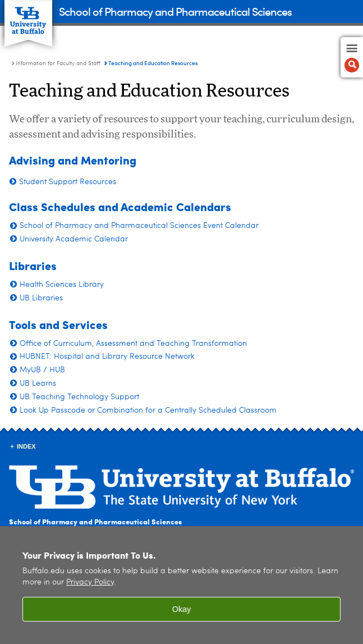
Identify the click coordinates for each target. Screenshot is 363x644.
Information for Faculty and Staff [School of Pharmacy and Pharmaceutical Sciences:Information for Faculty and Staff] (58, 63)
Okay (182, 609)
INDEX (26, 446)
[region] (181, 585)
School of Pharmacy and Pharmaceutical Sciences (175, 11)
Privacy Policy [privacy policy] (90, 583)
